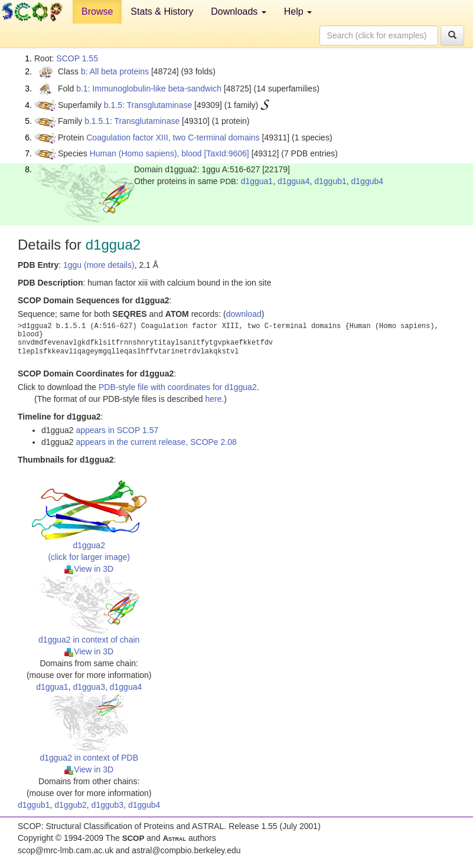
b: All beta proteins (115, 71)
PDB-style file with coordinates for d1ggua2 (178, 387)
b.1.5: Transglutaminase (148, 105)
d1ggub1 (330, 181)
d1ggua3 (89, 687)
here (213, 399)
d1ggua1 (257, 181)
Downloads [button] (239, 12)
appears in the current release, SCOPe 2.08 (156, 442)
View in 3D (89, 569)
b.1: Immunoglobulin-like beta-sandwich (149, 89)
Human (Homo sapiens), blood (146, 153)
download (244, 314)
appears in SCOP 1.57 (117, 430)
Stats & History (162, 12)
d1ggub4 (368, 181)
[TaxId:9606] (226, 153)
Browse (97, 12)
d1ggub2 (71, 805)
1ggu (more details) (99, 265)
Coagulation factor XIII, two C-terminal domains (173, 137)
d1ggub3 (108, 805)
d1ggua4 (294, 181)
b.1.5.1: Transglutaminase (132, 121)
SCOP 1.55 (77, 58)
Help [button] (298, 12)
